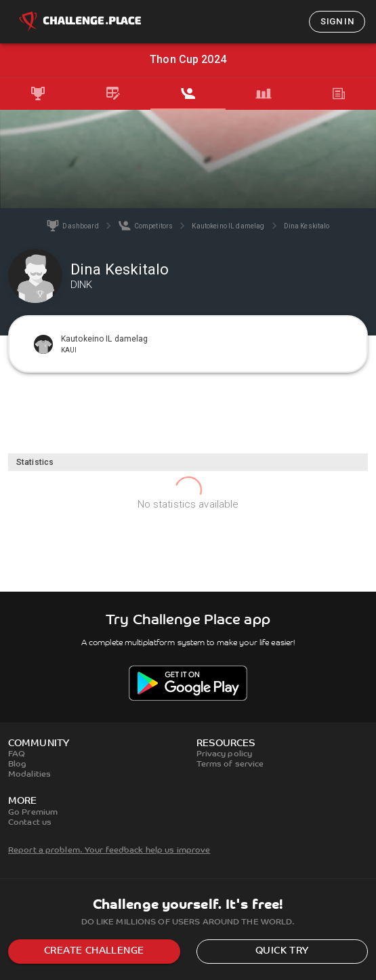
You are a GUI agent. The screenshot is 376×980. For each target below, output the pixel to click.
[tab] (38, 94)
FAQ (17, 754)
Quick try (282, 951)
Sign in (337, 21)
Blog (17, 764)
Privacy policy (225, 754)
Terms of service (230, 764)
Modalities (29, 775)
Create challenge (94, 951)
